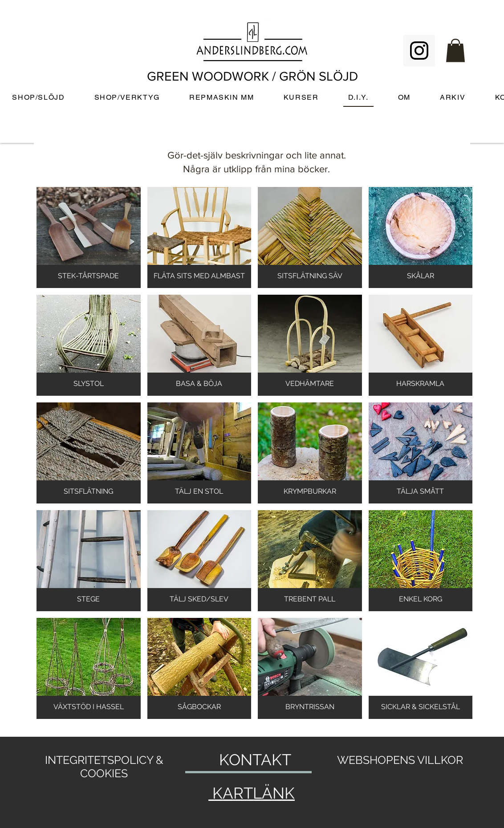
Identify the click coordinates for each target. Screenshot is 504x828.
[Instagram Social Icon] (419, 51)
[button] (455, 51)
